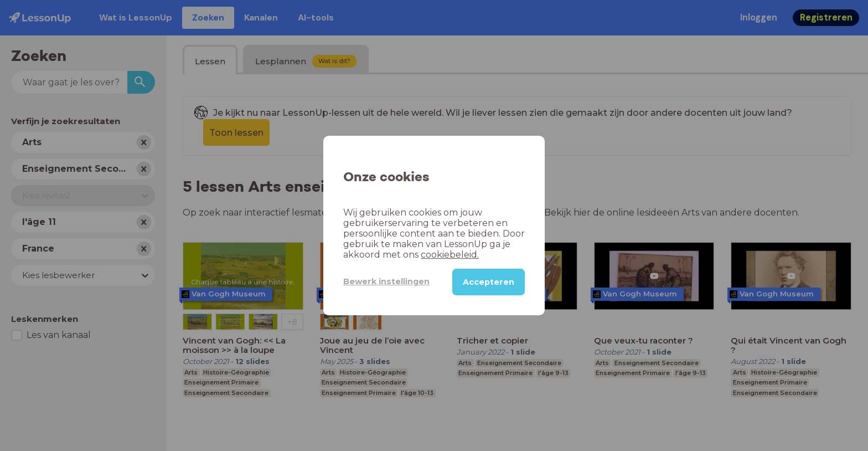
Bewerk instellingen (386, 281)
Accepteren (489, 282)
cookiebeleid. (450, 255)
